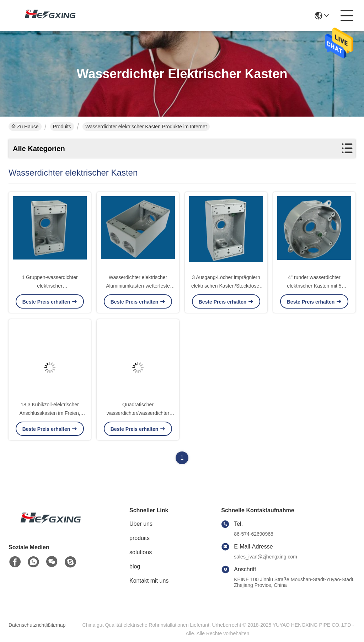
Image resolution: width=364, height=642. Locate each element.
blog (135, 566)
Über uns (141, 524)
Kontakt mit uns (149, 581)
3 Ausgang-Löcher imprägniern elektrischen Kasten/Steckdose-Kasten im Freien (226, 286)
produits (140, 538)
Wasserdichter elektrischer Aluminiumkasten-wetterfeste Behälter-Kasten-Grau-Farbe (138, 286)
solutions (141, 552)
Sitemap (56, 625)
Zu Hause (25, 127)
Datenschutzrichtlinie (26, 625)
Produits (62, 127)
